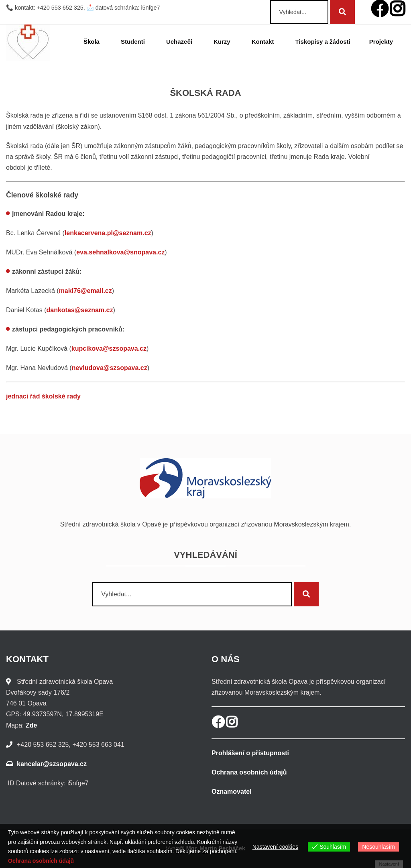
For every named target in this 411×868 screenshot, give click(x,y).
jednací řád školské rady (43, 396)
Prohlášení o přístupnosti (250, 753)
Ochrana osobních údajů (249, 772)
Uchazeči (180, 42)
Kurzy (223, 42)
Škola (93, 42)
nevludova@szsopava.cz (110, 368)
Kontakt (264, 42)
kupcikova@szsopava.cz (109, 349)
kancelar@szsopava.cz (52, 764)
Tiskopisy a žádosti (323, 42)
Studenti (134, 42)
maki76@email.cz (85, 291)
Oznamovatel (232, 792)
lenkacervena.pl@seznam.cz (108, 233)
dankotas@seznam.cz (80, 310)
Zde (31, 725)
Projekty (382, 42)
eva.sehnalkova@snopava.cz (120, 252)
